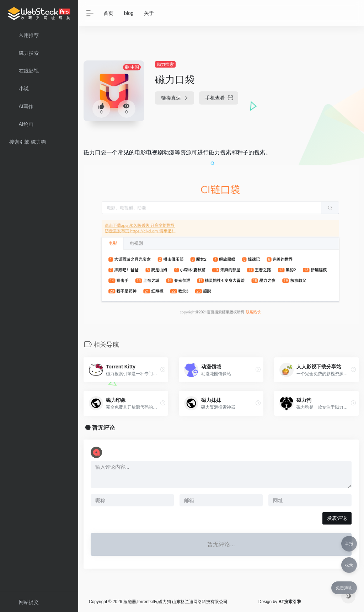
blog (129, 13)
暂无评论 (103, 428)
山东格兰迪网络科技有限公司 (200, 602)
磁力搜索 (165, 64)
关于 (149, 13)
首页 (108, 13)
